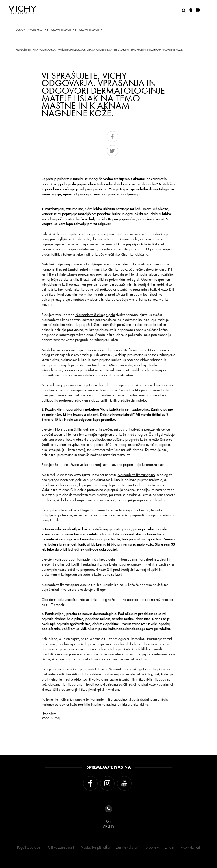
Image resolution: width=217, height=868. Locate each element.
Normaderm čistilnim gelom (129, 669)
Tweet (112, 151)
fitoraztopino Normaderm (147, 350)
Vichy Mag (36, 30)
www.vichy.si (191, 847)
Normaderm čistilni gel (71, 429)
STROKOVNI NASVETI (59, 30)
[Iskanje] (184, 10)
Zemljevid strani (128, 847)
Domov (20, 30)
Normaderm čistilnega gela (95, 315)
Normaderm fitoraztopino (136, 475)
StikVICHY (108, 817)
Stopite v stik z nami (160, 847)
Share (112, 137)
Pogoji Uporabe (29, 847)
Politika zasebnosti (60, 847)
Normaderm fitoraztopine (138, 559)
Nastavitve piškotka (95, 847)
